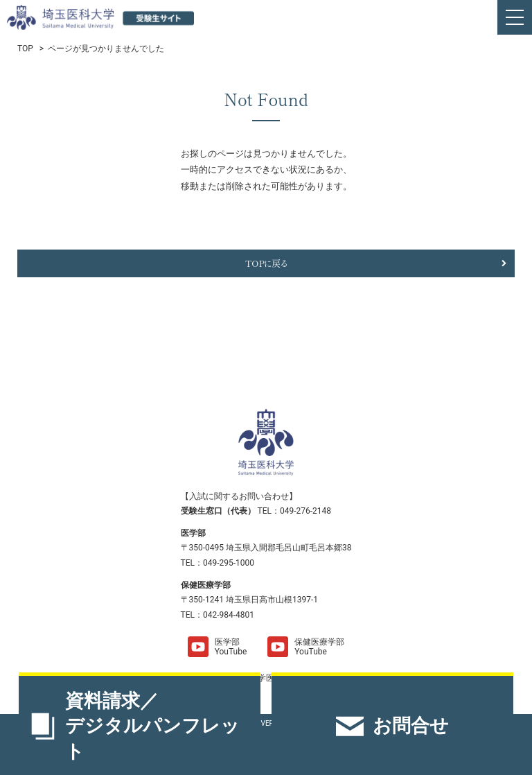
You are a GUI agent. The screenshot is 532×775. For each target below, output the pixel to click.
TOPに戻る (266, 263)
